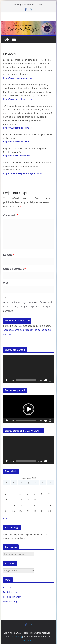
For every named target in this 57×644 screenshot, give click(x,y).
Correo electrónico (14, 269)
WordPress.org (10, 602)
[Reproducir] (7, 380)
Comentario (11, 215)
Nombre (9, 255)
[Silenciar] (45, 380)
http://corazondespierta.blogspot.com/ (23, 173)
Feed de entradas (12, 592)
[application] (28, 369)
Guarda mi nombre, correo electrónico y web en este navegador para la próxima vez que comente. (28, 307)
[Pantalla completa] (50, 380)
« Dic (6, 519)
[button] (28, 409)
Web (6, 283)
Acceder (7, 587)
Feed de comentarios (13, 597)
